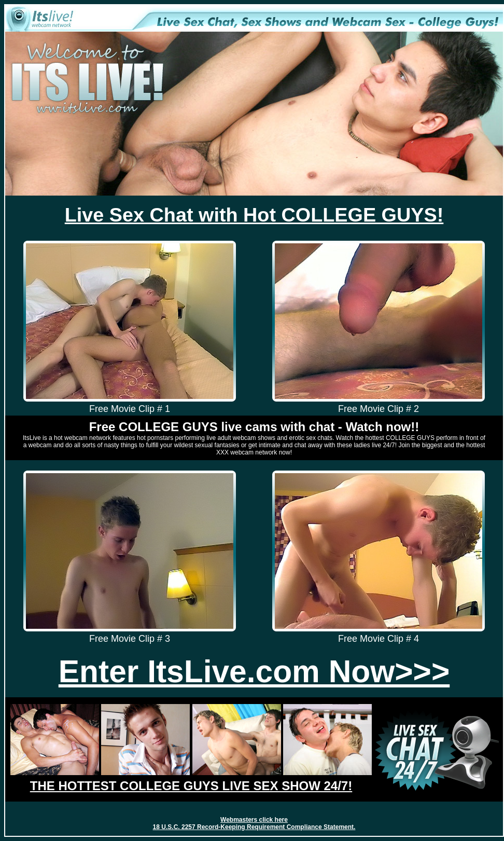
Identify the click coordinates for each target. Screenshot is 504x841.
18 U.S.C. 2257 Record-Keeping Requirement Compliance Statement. (254, 827)
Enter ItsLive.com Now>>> (254, 671)
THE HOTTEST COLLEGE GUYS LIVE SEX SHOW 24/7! (191, 786)
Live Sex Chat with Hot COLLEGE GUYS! (254, 215)
